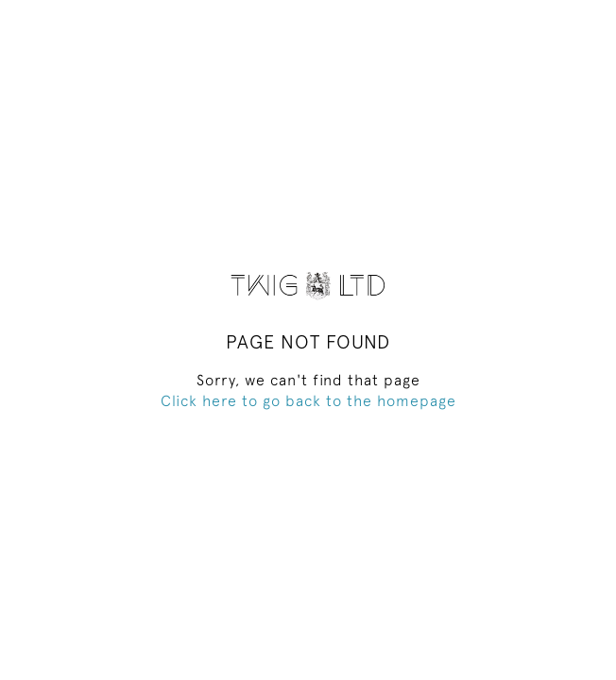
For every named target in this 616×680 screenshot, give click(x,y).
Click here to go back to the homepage (308, 400)
